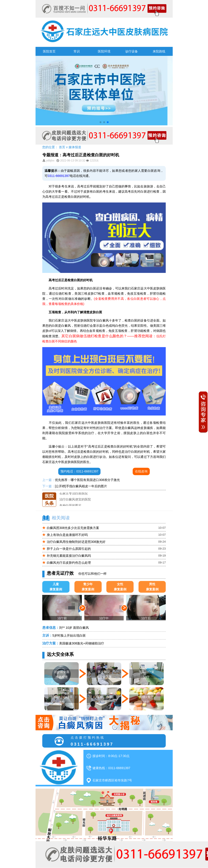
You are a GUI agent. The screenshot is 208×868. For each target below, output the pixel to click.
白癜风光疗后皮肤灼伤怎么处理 (69, 563)
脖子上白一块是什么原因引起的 (69, 549)
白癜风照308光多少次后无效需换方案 (73, 528)
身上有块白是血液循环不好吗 (67, 535)
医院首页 (49, 51)
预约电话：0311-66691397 (79, 471)
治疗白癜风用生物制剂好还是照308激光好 (76, 542)
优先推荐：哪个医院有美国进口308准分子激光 (87, 480)
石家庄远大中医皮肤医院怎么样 (81, 492)
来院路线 (159, 51)
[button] (101, 122)
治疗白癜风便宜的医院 (75, 505)
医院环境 (104, 51)
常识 (77, 51)
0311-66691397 (59, 176)
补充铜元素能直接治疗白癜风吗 (69, 556)
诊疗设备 (132, 51)
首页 (62, 147)
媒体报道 (75, 147)
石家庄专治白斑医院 (74, 498)
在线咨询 (141, 471)
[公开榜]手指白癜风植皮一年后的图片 (81, 486)
